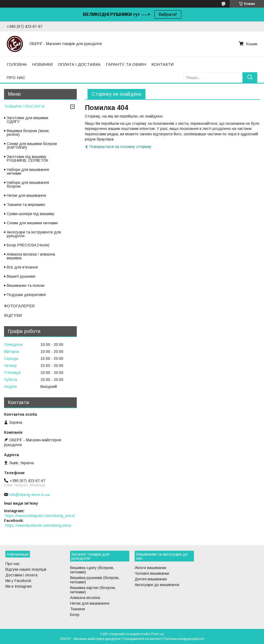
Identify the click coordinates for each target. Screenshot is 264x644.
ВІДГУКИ (13, 315)
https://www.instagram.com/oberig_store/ (40, 516)
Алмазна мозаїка (85, 598)
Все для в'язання (22, 267)
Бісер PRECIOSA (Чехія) (28, 245)
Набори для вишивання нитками (28, 171)
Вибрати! (168, 14)
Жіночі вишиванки (150, 568)
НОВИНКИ (42, 64)
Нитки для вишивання (26, 195)
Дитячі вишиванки (151, 579)
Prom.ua (157, 634)
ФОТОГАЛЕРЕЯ (19, 306)
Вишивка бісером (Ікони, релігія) (28, 133)
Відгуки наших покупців (26, 569)
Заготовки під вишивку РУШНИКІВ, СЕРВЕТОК (27, 159)
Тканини (77, 609)
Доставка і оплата (21, 575)
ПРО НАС (16, 78)
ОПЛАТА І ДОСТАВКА (79, 64)
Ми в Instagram (19, 586)
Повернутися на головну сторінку (121, 147)
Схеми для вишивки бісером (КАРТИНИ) (32, 146)
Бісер (75, 615)
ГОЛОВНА (17, 64)
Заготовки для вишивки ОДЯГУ (27, 120)
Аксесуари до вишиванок (157, 585)
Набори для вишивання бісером (28, 184)
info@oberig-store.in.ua (29, 495)
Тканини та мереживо (26, 205)
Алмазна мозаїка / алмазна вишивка (31, 256)
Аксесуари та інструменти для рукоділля (34, 234)
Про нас (13, 564)
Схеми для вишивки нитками (32, 223)
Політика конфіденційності (184, 639)
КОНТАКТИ (162, 64)
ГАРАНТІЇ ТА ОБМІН (126, 64)
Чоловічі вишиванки (152, 573)
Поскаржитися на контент (142, 639)
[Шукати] (250, 78)
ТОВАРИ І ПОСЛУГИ (24, 106)
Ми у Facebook (18, 581)
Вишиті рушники (21, 276)
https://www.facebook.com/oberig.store (38, 525)
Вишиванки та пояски (26, 285)
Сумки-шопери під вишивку (31, 214)
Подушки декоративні (26, 295)
